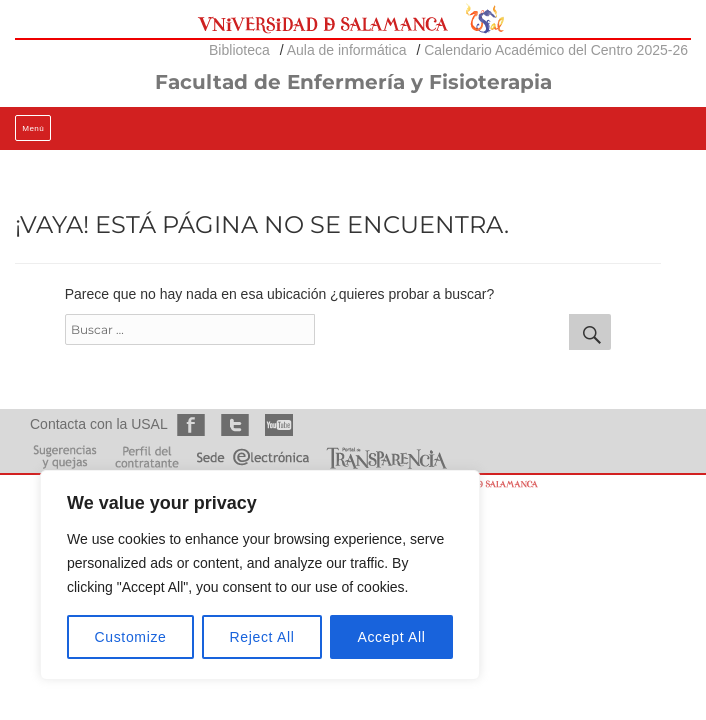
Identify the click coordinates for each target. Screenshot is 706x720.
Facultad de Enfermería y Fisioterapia (353, 82)
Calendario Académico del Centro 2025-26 (556, 50)
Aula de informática (347, 50)
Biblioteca (239, 50)
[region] (260, 575)
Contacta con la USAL (98, 424)
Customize (131, 637)
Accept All (391, 637)
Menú (33, 128)
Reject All (262, 637)
